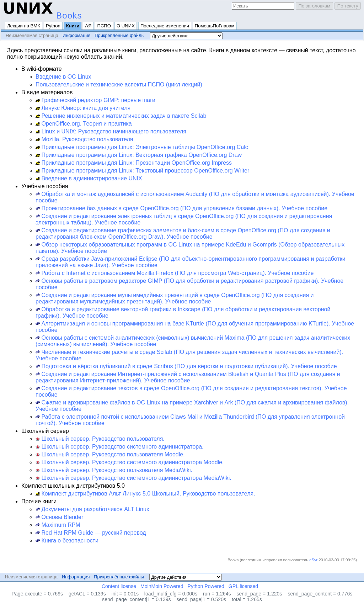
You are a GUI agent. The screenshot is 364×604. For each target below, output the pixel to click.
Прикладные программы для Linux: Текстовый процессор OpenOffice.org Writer (142, 171)
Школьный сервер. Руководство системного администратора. (120, 447)
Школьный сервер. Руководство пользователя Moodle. (110, 454)
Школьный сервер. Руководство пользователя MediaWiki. (114, 470)
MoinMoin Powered (162, 586)
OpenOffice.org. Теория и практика (84, 124)
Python (53, 26)
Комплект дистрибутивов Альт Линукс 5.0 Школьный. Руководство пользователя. (145, 494)
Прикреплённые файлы (119, 35)
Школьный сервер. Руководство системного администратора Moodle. (130, 462)
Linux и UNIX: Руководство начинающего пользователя (111, 131)
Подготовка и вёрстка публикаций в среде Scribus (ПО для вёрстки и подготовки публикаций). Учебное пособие (186, 366)
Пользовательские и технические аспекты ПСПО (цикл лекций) (119, 84)
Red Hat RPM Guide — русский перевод (91, 533)
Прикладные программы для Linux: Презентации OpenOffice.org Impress (134, 163)
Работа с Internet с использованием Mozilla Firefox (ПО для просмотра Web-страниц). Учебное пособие (175, 273)
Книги (73, 26)
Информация (76, 35)
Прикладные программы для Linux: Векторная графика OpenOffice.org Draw (139, 155)
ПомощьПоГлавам (215, 26)
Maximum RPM (58, 525)
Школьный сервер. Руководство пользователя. (100, 439)
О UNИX (126, 26)
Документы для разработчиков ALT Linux (92, 509)
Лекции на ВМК (24, 26)
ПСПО (104, 26)
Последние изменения (165, 26)
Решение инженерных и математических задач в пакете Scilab (121, 116)
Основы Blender (59, 517)
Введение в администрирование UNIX (89, 178)
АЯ (88, 26)
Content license (119, 586)
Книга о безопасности (67, 541)
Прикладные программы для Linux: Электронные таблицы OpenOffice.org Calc (142, 147)
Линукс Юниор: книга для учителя (83, 108)
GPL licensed (243, 586)
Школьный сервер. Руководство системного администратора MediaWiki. (133, 478)
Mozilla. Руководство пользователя (84, 139)
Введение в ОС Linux (63, 77)
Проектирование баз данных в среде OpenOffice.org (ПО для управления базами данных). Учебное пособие (181, 208)
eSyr (313, 560)
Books (69, 15)
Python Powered (206, 586)
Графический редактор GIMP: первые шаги (95, 100)
